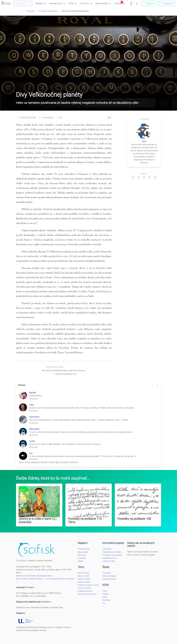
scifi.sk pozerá (84, 588)
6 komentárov (47, 118)
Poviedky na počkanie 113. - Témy (86, 520)
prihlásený (81, 370)
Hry (104, 603)
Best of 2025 (83, 573)
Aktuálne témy (56, 3)
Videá (80, 561)
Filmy (105, 591)
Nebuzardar (34, 429)
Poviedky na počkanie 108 (134, 519)
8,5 (60, 118)
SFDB (71, 3)
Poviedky (30, 11)
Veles (32, 405)
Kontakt (31, 587)
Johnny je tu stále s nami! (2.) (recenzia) (37, 520)
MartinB (32, 393)
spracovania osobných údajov (31, 579)
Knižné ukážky (84, 579)
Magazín (39, 3)
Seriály (105, 594)
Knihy (105, 597)
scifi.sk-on (85, 3)
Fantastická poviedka (112, 552)
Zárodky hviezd (109, 579)
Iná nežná (107, 573)
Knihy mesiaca (84, 582)
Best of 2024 (83, 576)
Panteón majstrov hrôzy (88, 585)
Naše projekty (102, 3)
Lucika (32, 441)
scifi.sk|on (107, 549)
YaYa (144, 141)
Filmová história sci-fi (87, 594)
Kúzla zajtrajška (109, 576)
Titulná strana (84, 549)
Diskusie (119, 3)
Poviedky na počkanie (48, 11)
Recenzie (82, 555)
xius (31, 453)
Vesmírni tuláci (109, 561)
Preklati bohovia (110, 558)
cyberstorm (34, 417)
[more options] (158, 385)
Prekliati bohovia (85, 591)
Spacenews (83, 552)
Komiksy (106, 600)
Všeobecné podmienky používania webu (35, 576)
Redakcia (47, 602)
